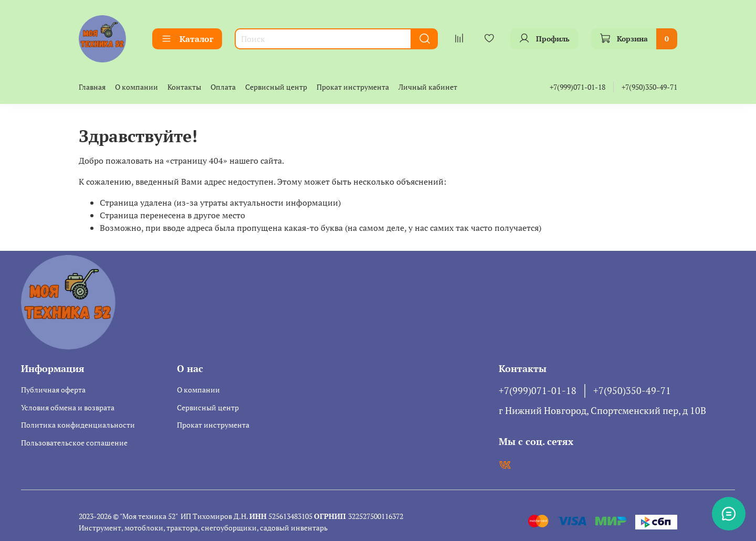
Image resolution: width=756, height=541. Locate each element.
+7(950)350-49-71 (649, 87)
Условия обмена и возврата (68, 407)
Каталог (187, 39)
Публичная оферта (53, 390)
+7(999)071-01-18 (577, 87)
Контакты (184, 87)
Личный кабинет (428, 87)
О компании (136, 87)
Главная (92, 87)
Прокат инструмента (353, 87)
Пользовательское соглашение (74, 443)
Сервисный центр (276, 87)
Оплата (223, 87)
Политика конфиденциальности (78, 425)
